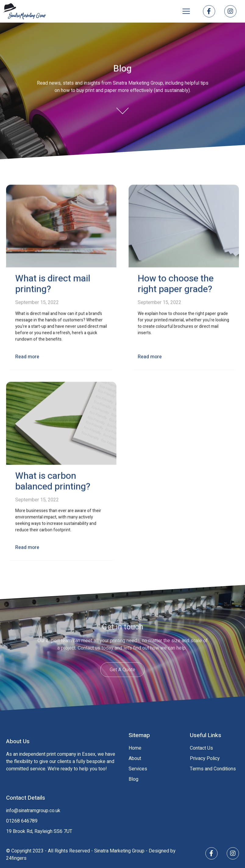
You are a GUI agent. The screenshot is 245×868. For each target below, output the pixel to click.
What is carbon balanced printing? (53, 483)
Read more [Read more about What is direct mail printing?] (27, 358)
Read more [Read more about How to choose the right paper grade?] (150, 358)
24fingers (16, 858)
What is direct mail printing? (53, 285)
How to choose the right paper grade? (176, 285)
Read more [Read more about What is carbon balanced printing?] (27, 549)
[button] (186, 11)
